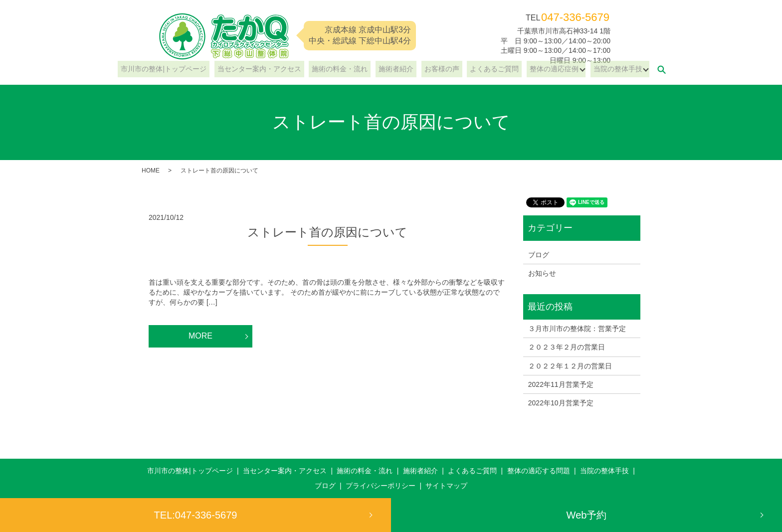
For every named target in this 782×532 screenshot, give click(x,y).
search (641, 69)
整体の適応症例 (536, 69)
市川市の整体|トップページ (182, 69)
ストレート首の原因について (327, 232)
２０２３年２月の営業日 (567, 347)
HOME (151, 171)
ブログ (539, 255)
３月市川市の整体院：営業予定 (577, 329)
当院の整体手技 (597, 69)
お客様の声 (436, 69)
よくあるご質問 (483, 69)
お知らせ (542, 273)
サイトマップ (446, 486)
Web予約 (587, 515)
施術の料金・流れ (346, 69)
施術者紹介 (396, 69)
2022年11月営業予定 (561, 384)
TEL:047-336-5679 (196, 515)
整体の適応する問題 (539, 471)
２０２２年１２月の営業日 (570, 366)
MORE (200, 336)
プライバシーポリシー (381, 486)
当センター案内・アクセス (271, 69)
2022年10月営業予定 (561, 403)
